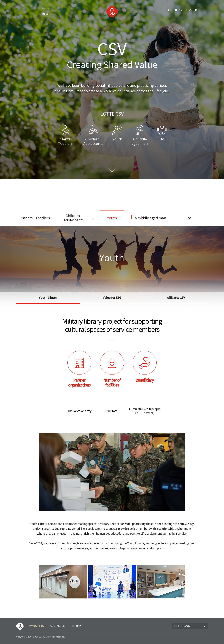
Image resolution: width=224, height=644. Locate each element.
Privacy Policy (37, 626)
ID (196, 10)
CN (180, 10)
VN (191, 10)
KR (170, 10)
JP (186, 10)
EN (175, 10)
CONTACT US (58, 626)
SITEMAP (76, 626)
